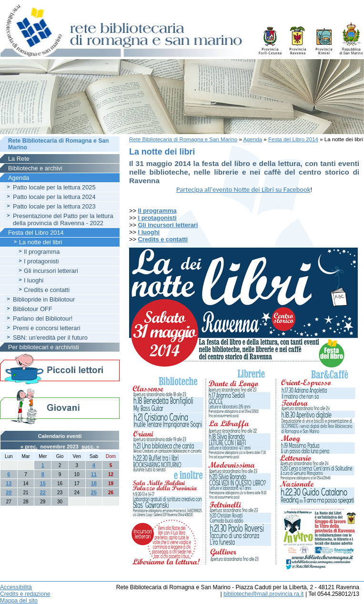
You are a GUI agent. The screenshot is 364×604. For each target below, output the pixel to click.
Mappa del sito (19, 601)
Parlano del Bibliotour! (43, 318)
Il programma (157, 211)
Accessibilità (16, 587)
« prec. (29, 447)
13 (9, 483)
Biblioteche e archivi (35, 168)
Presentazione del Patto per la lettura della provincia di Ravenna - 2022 (63, 219)
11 (94, 474)
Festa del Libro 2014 (293, 139)
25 (94, 492)
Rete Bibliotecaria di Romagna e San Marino (183, 139)
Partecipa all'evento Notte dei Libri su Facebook (243, 189)
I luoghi (149, 232)
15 (43, 483)
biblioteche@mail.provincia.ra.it (263, 594)
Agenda (253, 139)
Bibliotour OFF (33, 309)
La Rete (19, 159)
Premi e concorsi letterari (47, 328)
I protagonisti (41, 261)
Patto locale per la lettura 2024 (54, 197)
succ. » (90, 447)
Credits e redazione (25, 594)
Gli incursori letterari (168, 225)
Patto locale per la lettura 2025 (54, 187)
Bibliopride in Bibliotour (44, 299)
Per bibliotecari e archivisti (44, 347)
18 (94, 483)
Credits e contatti (163, 239)
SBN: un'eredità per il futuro (50, 338)
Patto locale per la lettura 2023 (54, 206)
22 (43, 492)
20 (9, 492)
